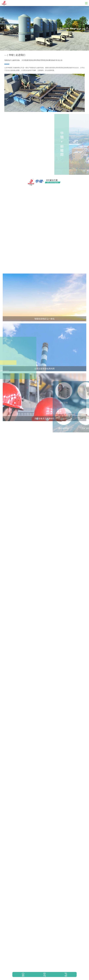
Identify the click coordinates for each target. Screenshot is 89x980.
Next (87, 28)
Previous (2, 28)
